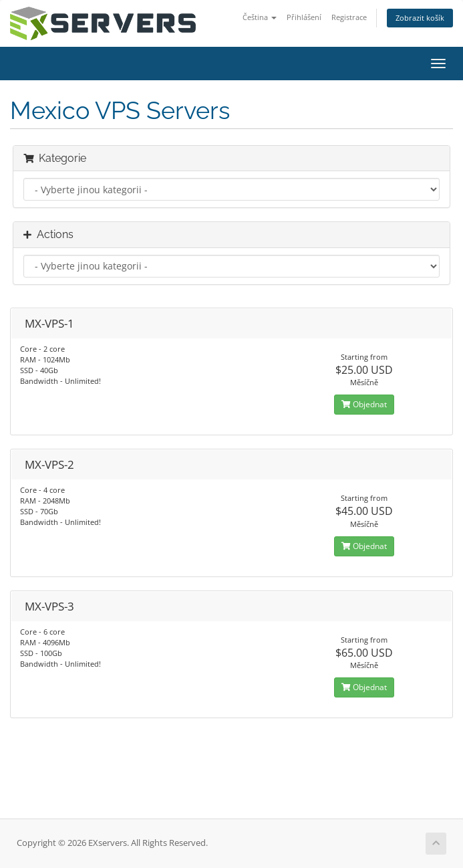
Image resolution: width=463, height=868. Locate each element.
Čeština (260, 17)
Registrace (349, 17)
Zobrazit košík (420, 18)
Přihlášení (304, 17)
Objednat (364, 404)
